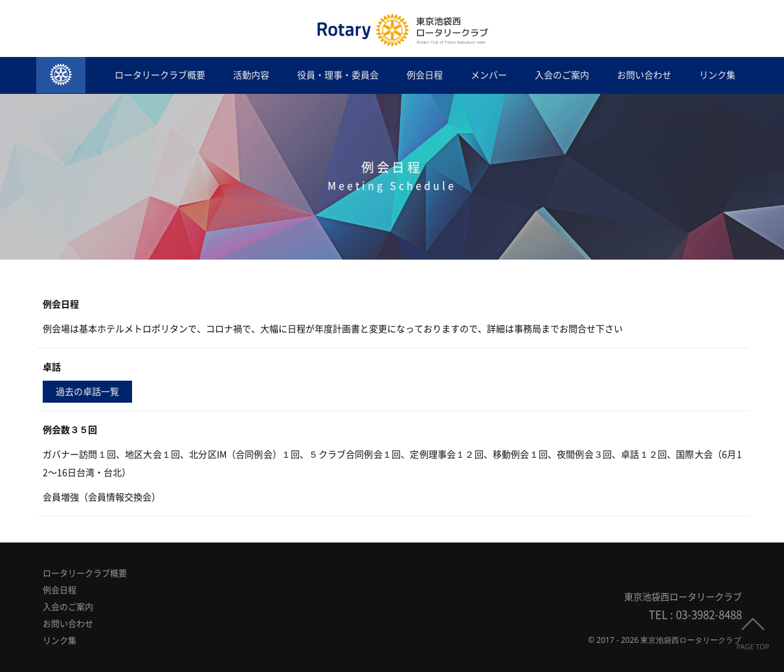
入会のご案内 (562, 75)
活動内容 (251, 75)
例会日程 (425, 75)
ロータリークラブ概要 (160, 75)
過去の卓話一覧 (87, 392)
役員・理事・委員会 (338, 75)
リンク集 (717, 75)
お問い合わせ (644, 75)
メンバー (489, 75)
